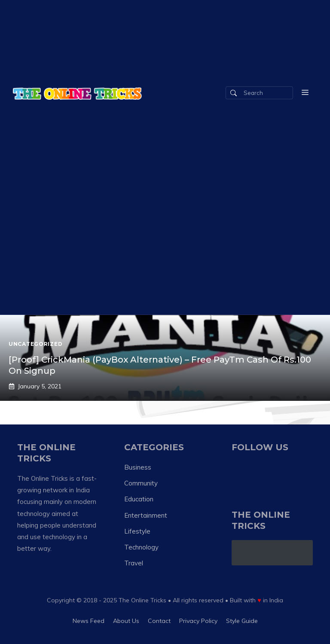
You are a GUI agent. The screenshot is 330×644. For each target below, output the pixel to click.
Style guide (242, 621)
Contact (159, 621)
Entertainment (146, 515)
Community (141, 483)
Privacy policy (198, 621)
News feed (89, 621)
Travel (134, 563)
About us (126, 621)
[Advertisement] (165, 250)
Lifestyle (137, 531)
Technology (141, 547)
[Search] (234, 93)
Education (139, 499)
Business (138, 467)
